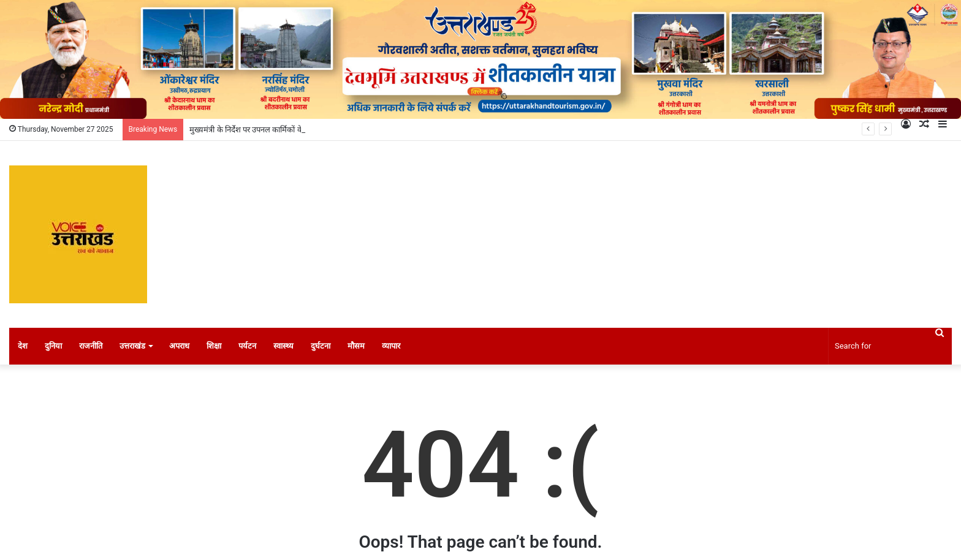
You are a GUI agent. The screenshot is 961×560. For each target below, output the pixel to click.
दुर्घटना (321, 346)
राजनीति (91, 346)
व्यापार (391, 346)
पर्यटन (247, 346)
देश (23, 346)
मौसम (356, 346)
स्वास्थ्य (283, 346)
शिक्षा (214, 346)
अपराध (179, 346)
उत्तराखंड (132, 346)
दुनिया (53, 346)
